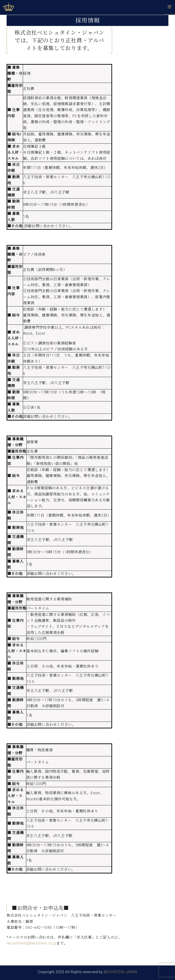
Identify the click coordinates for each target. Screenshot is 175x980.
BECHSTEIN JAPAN (120, 972)
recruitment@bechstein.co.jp (31, 943)
